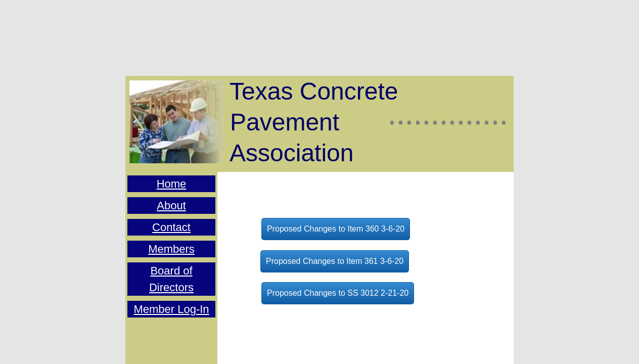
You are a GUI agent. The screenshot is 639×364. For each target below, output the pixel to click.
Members (171, 249)
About (171, 206)
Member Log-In (171, 309)
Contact (171, 227)
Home (172, 184)
